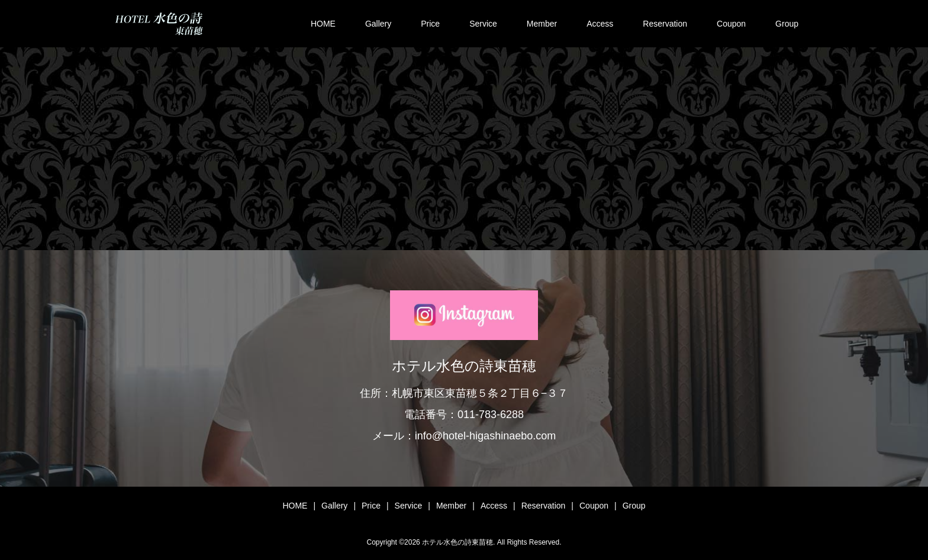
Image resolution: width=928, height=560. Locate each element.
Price (430, 24)
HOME (323, 24)
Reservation (665, 24)
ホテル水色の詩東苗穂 (464, 366)
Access (600, 24)
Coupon (731, 24)
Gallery (378, 24)
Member (542, 24)
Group (787, 24)
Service (483, 24)
